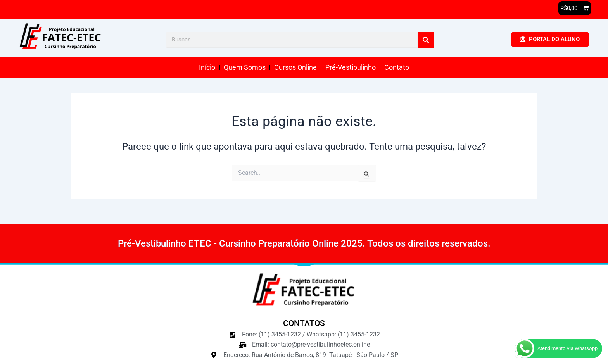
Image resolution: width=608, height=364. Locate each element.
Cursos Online (295, 67)
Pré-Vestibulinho (351, 67)
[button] (575, 8)
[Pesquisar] (426, 40)
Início (207, 67)
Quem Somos (245, 67)
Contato (397, 67)
